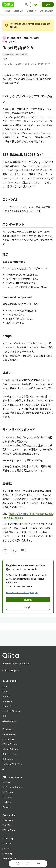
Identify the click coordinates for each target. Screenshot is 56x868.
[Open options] (39, 864)
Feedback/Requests (12, 711)
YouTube (7, 802)
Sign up (28, 599)
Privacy (6, 696)
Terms (5, 691)
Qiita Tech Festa (10, 754)
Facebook (7, 797)
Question (32, 11)
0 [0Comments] (24, 550)
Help (5, 716)
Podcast (6, 807)
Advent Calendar (10, 749)
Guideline (7, 701)
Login (35, 4)
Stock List (18, 11)
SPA (18, 54)
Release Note (9, 734)
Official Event (46, 11)
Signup (48, 4)
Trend (7, 11)
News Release (9, 858)
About (5, 686)
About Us (7, 843)
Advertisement (10, 721)
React (25, 54)
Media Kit (7, 706)
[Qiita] (8, 4)
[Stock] (15, 550)
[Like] (6, 550)
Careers (6, 848)
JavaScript (8, 54)
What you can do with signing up (22, 592)
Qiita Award (8, 759)
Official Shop (9, 830)
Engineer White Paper (13, 764)
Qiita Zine (7, 825)
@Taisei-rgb (21, 38)
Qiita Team (8, 820)
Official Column (10, 744)
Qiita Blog (7, 853)
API (4, 769)
